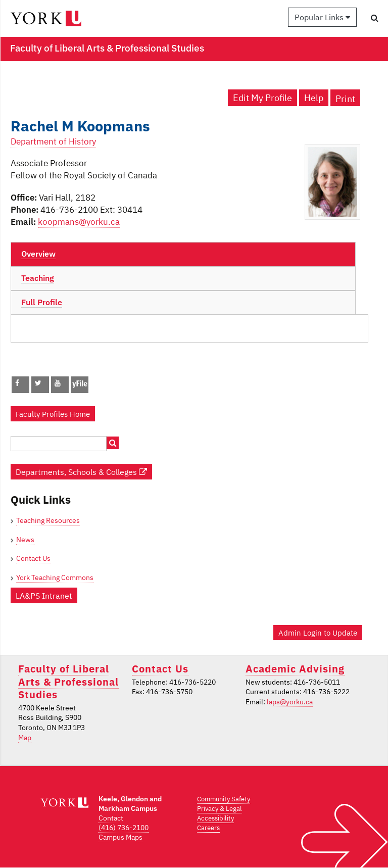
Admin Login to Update (318, 633)
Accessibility (215, 818)
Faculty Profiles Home (53, 414)
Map (25, 738)
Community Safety (224, 799)
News (25, 540)
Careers (208, 828)
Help (314, 98)
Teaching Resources (48, 520)
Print (345, 99)
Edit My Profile (262, 98)
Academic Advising (295, 669)
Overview (38, 254)
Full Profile (42, 302)
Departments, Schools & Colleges (81, 472)
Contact (111, 818)
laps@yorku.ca (290, 702)
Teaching (38, 278)
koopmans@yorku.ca (79, 222)
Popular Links (322, 17)
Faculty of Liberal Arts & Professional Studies (68, 682)
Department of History (53, 141)
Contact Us (33, 558)
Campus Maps (120, 837)
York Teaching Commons (55, 577)
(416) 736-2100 (124, 828)
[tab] (183, 254)
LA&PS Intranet (44, 595)
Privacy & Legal (220, 809)
